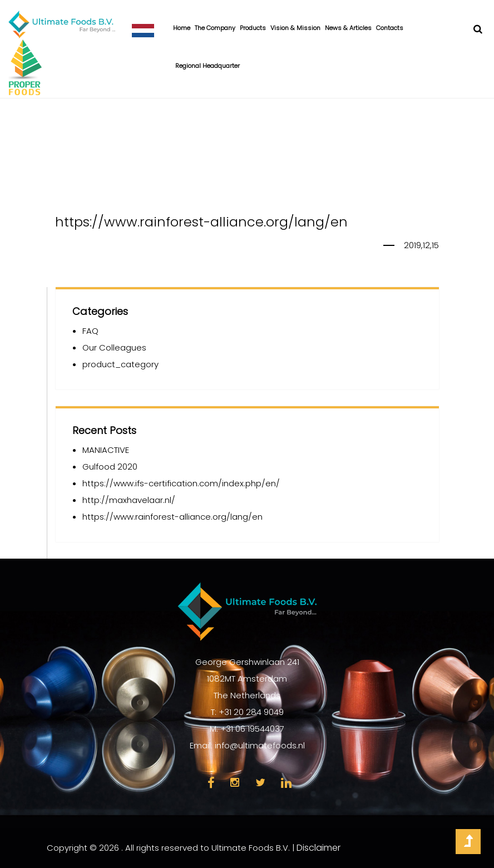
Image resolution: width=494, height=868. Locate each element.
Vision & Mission (295, 28)
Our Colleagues (114, 347)
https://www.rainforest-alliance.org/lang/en (172, 517)
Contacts (390, 28)
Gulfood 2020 (110, 467)
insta (235, 783)
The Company (215, 28)
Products (253, 28)
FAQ (90, 331)
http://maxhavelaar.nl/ (129, 500)
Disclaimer (318, 848)
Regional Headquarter (208, 66)
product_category (120, 364)
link (286, 783)
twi (260, 783)
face (211, 783)
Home (182, 28)
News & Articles (348, 28)
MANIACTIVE (106, 450)
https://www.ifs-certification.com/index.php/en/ (181, 483)
